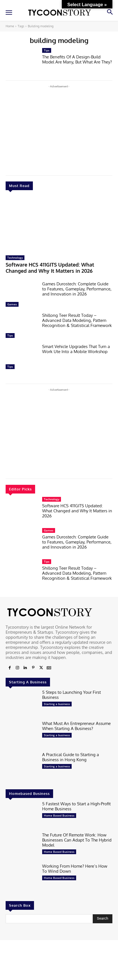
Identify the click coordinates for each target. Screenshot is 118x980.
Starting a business (57, 704)
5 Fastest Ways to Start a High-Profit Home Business (76, 806)
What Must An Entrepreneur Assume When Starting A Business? (76, 726)
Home (10, 26)
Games (12, 304)
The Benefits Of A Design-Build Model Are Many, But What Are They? (77, 59)
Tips (10, 335)
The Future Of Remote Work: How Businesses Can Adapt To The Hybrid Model (77, 840)
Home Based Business (59, 815)
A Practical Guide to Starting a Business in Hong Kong (71, 757)
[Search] (103, 919)
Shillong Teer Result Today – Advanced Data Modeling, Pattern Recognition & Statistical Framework (77, 320)
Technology (15, 258)
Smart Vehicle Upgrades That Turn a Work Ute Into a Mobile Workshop (76, 349)
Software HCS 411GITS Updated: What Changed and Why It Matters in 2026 (50, 268)
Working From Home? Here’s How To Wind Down (75, 869)
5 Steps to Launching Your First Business (72, 695)
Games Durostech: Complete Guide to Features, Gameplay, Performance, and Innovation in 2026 (77, 289)
